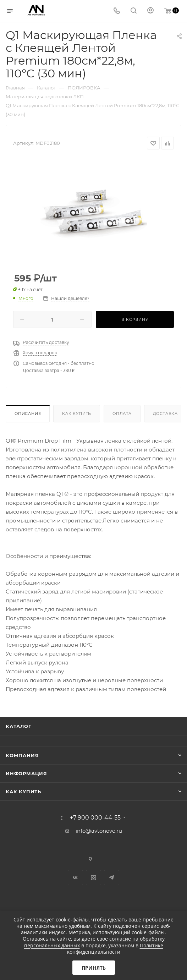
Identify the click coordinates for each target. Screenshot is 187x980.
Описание (28, 414)
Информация (26, 773)
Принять (94, 968)
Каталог (19, 726)
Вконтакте (75, 878)
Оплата (122, 414)
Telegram (112, 878)
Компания (22, 755)
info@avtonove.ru (99, 831)
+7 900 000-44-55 (95, 818)
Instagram (93, 878)
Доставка (165, 414)
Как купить (77, 414)
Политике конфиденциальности (115, 949)
